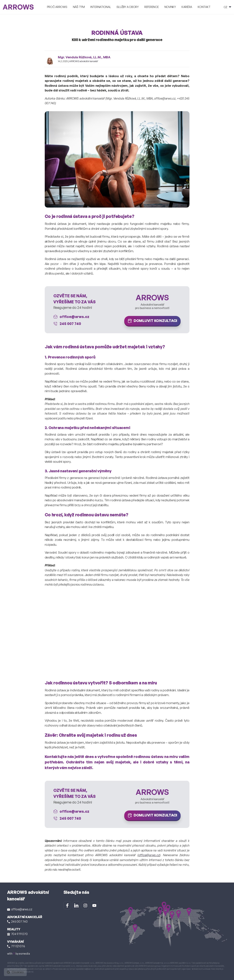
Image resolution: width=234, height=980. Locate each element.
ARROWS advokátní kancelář (84, 61)
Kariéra (187, 7)
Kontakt (204, 7)
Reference (152, 7)
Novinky (170, 7)
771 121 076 (16, 946)
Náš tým (79, 7)
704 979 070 (17, 934)
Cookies (15, 972)
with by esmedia (19, 954)
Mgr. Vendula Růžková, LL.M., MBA (84, 57)
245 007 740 (17, 921)
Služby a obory (128, 7)
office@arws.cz (149, 855)
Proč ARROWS (57, 7)
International (101, 7)
